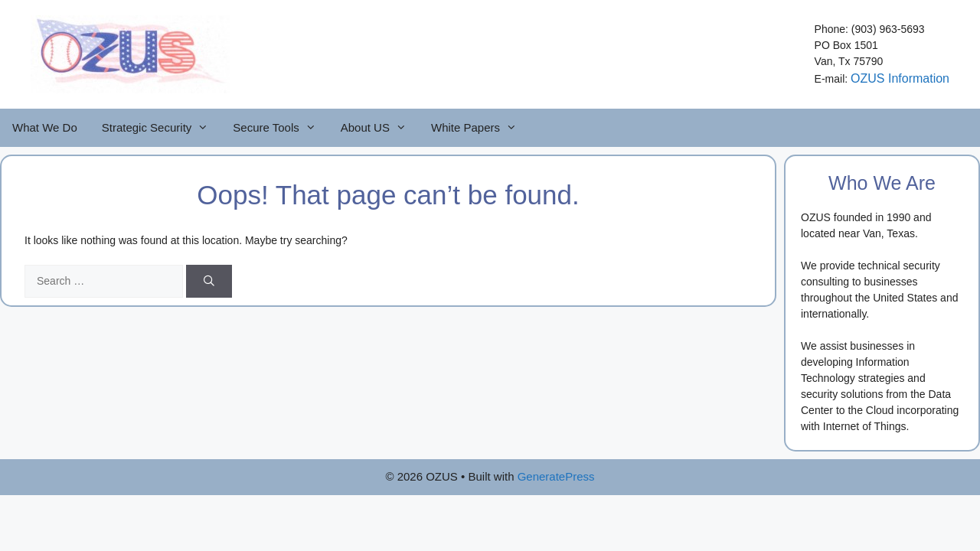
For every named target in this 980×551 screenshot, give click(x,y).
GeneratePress (556, 476)
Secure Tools (280, 128)
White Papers (480, 128)
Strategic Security (162, 128)
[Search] (209, 281)
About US (380, 128)
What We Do (45, 127)
